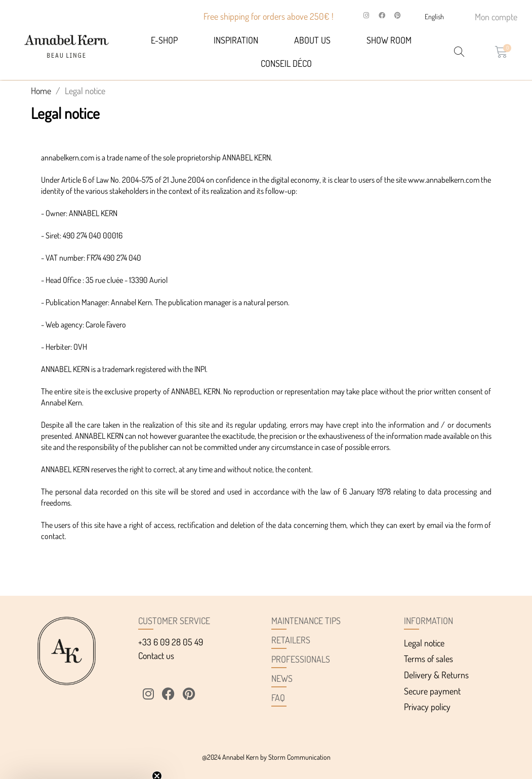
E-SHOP (164, 40)
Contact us (156, 655)
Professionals (301, 659)
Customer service (174, 621)
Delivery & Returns (436, 675)
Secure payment (432, 691)
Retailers (291, 640)
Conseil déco (286, 63)
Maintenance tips (306, 621)
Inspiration (236, 40)
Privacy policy (427, 707)
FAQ (278, 698)
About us (312, 40)
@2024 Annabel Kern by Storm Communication (266, 757)
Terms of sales (428, 659)
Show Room (389, 40)
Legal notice (424, 643)
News (282, 678)
